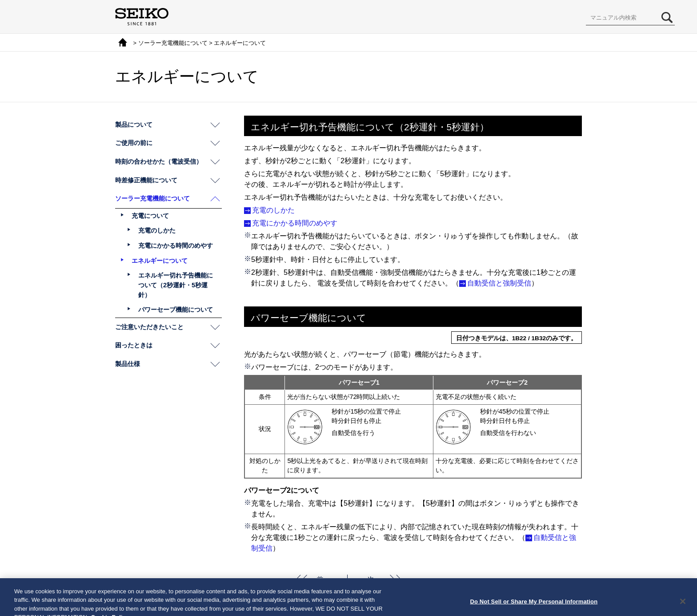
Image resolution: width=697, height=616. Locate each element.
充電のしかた (273, 210)
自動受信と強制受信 (499, 283)
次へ (374, 579)
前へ (323, 579)
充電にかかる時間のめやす (295, 223)
